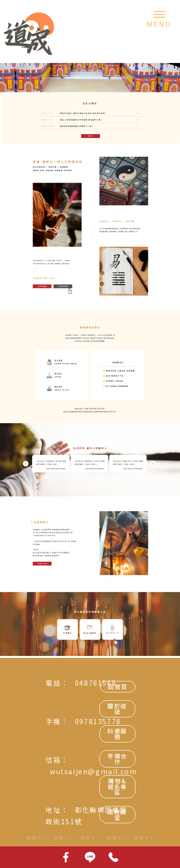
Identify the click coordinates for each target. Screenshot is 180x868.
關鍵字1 (36, 838)
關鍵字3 (90, 838)
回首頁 (118, 686)
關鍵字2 (63, 838)
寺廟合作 (117, 759)
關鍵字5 (144, 838)
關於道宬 (117, 709)
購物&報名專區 (117, 786)
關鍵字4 (117, 838)
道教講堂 (117, 814)
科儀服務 (117, 734)
